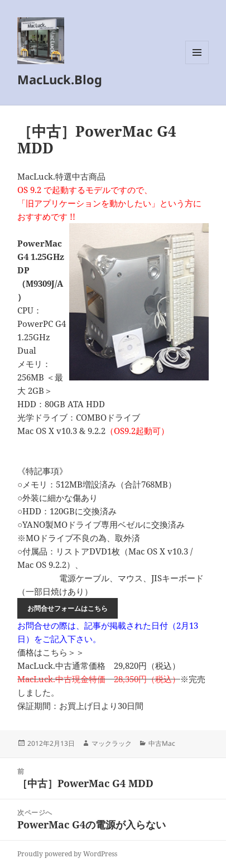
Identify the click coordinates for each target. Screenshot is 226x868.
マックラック (112, 743)
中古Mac (162, 743)
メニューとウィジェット (197, 64)
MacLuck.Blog (60, 79)
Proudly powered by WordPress (67, 854)
